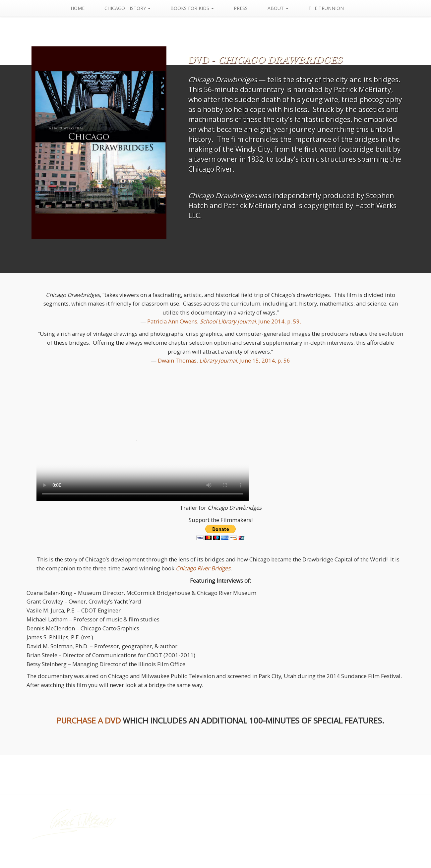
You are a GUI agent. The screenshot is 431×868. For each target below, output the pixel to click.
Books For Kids (201, 8)
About (287, 8)
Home (87, 8)
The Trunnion (335, 8)
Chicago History (137, 8)
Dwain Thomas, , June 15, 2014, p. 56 (224, 360)
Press (250, 8)
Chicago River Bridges (203, 568)
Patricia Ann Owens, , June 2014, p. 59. (224, 321)
